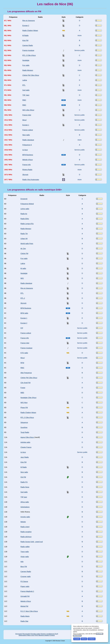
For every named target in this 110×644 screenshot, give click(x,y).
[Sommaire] (19, 634)
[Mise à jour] (31, 635)
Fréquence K (27, 145)
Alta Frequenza (26, 373)
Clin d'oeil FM (25, 383)
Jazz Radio (25, 457)
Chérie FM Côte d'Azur (31, 75)
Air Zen (23, 249)
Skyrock (25, 175)
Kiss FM (25, 40)
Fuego (23, 388)
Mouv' (25, 120)
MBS (22, 393)
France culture (28, 130)
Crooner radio (26, 577)
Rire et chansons (29, 21)
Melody (23, 522)
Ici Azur (25, 150)
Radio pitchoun (26, 537)
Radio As (24, 214)
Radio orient (25, 527)
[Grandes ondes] (35, 634)
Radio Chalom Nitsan (30, 31)
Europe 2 (26, 26)
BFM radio (24, 313)
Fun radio (26, 65)
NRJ (22, 278)
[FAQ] (36, 635)
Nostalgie (26, 60)
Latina (25, 80)
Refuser (84, 639)
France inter (27, 115)
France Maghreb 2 (27, 591)
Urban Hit (24, 239)
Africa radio (25, 502)
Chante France (26, 447)
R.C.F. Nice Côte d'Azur (29, 611)
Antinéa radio (25, 442)
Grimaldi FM (25, 596)
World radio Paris (27, 244)
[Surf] (56, 634)
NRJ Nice (24, 403)
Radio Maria (25, 616)
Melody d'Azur (28, 160)
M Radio (25, 35)
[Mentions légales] (44, 635)
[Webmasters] (23, 635)
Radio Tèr (24, 234)
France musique (28, 50)
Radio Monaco (28, 70)
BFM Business (28, 155)
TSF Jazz (26, 95)
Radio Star (24, 621)
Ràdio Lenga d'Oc (27, 224)
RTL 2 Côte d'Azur (29, 55)
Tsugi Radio (25, 432)
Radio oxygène (26, 532)
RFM (22, 363)
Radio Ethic (25, 219)
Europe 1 (26, 125)
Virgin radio (25, 557)
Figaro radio (25, 586)
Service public (80, 50)
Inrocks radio (25, 517)
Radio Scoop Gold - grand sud (32, 542)
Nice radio (26, 135)
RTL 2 (23, 298)
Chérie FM (24, 254)
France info (27, 165)
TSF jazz (24, 497)
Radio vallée (25, 547)
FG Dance (24, 581)
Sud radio (26, 90)
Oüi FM (23, 477)
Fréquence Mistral (27, 204)
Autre (80, 35)
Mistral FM (24, 606)
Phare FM (24, 408)
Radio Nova (25, 487)
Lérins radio (25, 209)
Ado (22, 562)
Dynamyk (24, 199)
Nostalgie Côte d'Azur (28, 398)
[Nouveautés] (26, 634)
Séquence (24, 422)
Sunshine (24, 427)
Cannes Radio (28, 45)
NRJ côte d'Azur (28, 110)
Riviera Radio (27, 170)
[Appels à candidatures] (48, 634)
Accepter (77, 639)
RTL (24, 85)
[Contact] (52, 635)
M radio (23, 268)
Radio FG (24, 482)
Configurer (92, 639)
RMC (24, 100)
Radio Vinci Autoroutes (31, 180)
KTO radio (24, 353)
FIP (22, 328)
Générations (25, 507)
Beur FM (24, 567)
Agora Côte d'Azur (27, 437)
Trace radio (25, 552)
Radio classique (28, 140)
